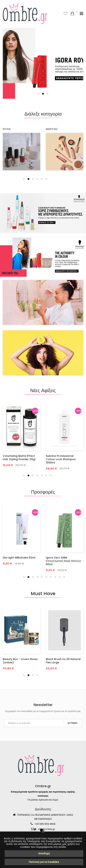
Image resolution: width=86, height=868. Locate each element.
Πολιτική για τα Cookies (44, 862)
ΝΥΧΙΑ (7, 129)
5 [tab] (42, 179)
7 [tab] (51, 476)
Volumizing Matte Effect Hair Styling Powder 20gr (19, 458)
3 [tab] (47, 94)
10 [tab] (64, 577)
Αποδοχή (44, 853)
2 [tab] (43, 94)
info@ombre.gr (46, 829)
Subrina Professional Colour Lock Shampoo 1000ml (61, 459)
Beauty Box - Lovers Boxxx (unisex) (20, 661)
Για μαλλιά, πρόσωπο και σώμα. (43, 800)
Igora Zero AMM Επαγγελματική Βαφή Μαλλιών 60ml (63, 561)
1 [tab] (39, 94)
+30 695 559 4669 (45, 824)
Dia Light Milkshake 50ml (19, 558)
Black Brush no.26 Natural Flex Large (63, 661)
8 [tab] (55, 577)
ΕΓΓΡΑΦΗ (72, 723)
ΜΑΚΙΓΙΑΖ (52, 129)
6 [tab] (46, 179)
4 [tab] (37, 179)
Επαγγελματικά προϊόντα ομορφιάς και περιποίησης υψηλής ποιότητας (43, 794)
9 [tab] (60, 577)
